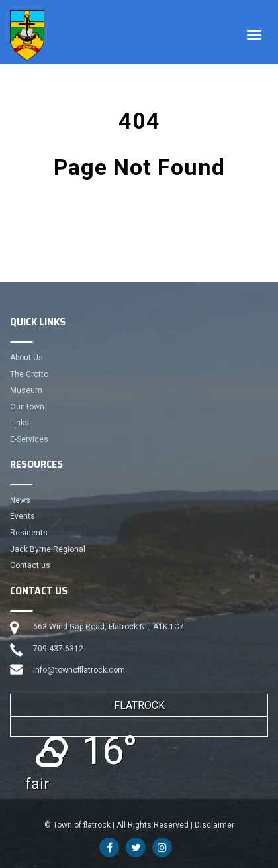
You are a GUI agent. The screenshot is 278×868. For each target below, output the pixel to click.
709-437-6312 (58, 649)
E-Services (29, 439)
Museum (26, 390)
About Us (26, 358)
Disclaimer (214, 825)
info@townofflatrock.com (79, 670)
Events (23, 516)
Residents (29, 533)
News (20, 500)
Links (20, 423)
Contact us (30, 565)
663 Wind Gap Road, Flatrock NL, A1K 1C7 (109, 627)
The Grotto (29, 374)
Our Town (27, 407)
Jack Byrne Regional (48, 549)
